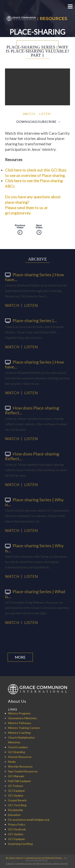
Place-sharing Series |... (31, 320)
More (20, 657)
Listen (45, 114)
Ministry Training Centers (24, 728)
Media (12, 762)
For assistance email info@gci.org (29, 820)
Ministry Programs (19, 713)
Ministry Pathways (20, 723)
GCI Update (16, 795)
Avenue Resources (20, 757)
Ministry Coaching (19, 733)
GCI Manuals (16, 776)
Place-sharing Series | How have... (34, 277)
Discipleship (15, 810)
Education (14, 815)
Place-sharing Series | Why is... (34, 502)
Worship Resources (20, 766)
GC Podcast (16, 786)
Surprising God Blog (20, 844)
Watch (29, 114)
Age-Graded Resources (23, 771)
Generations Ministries (22, 718)
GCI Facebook (17, 829)
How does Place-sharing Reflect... (32, 410)
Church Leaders (18, 747)
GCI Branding (16, 752)
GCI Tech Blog (17, 805)
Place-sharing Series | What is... (35, 594)
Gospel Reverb (17, 800)
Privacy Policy (16, 824)
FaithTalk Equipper (19, 781)
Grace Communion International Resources (37, 864)
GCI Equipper (16, 791)
